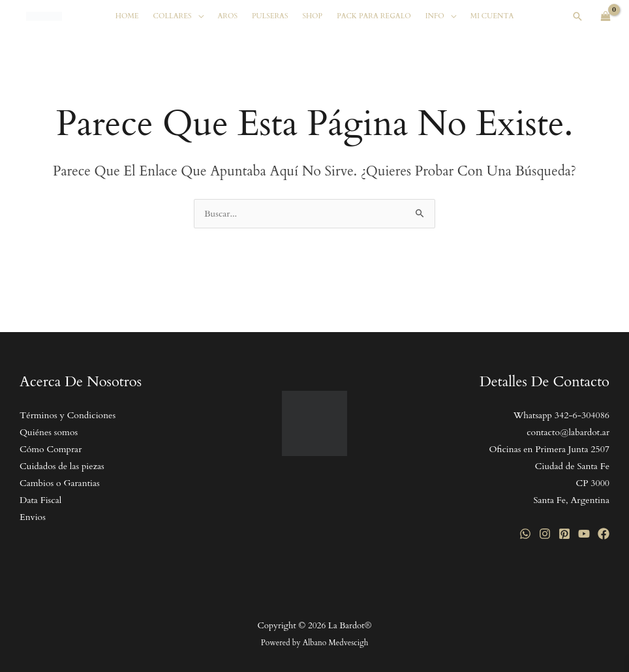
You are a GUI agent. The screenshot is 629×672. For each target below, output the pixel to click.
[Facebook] (604, 534)
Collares (173, 16)
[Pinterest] (564, 534)
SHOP (312, 16)
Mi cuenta (492, 16)
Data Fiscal (40, 500)
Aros (228, 16)
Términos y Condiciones (68, 415)
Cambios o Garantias (60, 483)
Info (435, 16)
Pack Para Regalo (374, 16)
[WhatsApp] (525, 534)
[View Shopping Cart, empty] (606, 16)
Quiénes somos (49, 432)
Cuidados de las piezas (62, 466)
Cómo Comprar (51, 449)
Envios (33, 517)
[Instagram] (545, 534)
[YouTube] (584, 534)
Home (127, 16)
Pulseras (270, 16)
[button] (577, 16)
